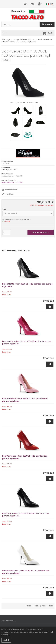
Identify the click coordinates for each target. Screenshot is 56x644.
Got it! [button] (6, 640)
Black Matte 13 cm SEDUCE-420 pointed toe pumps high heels (27, 285)
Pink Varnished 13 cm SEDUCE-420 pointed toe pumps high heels (25, 400)
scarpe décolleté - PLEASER (12, 182)
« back (36, 606)
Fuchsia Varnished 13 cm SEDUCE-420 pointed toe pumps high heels (27, 342)
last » (52, 606)
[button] (28, 213)
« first (28, 606)
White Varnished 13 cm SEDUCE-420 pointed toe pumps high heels (26, 572)
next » (44, 606)
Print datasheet (11, 190)
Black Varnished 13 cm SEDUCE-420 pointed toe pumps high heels (26, 515)
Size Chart (9, 194)
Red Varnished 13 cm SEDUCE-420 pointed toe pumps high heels (25, 457)
